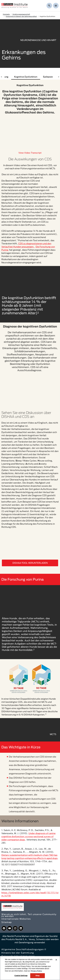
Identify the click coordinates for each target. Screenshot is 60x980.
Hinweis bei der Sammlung (18, 953)
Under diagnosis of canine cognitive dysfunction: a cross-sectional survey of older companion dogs (28, 836)
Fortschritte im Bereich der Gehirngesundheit (21, 16)
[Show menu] (56, 6)
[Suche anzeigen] (49, 6)
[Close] (56, 960)
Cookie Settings (21, 976)
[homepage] (14, 5)
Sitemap (7, 922)
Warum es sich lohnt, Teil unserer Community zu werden (29, 915)
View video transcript (30, 153)
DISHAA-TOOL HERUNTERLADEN (30, 563)
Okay (38, 976)
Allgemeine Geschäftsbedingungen (24, 949)
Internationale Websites (16, 919)
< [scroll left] (1, 77)
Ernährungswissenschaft (21, 14)
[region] (30, 968)
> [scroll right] (59, 77)
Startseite (6, 14)
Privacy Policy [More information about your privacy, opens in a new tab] (36, 971)
